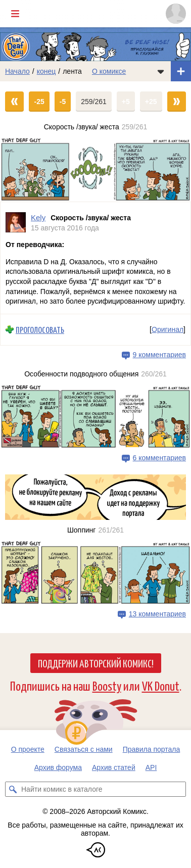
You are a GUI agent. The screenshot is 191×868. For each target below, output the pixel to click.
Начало (17, 71)
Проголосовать (40, 330)
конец (46, 71)
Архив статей (114, 767)
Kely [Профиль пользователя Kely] (38, 218)
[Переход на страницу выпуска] (96, 169)
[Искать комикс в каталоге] (13, 789)
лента (72, 71)
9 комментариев (159, 354)
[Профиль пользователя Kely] (16, 223)
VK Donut (161, 685)
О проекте (28, 749)
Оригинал (168, 329)
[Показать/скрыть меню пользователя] (176, 14)
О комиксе (109, 71)
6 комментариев (159, 458)
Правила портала (152, 749)
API (151, 767)
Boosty (107, 685)
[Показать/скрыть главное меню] (15, 14)
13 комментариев (157, 614)
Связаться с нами (84, 749)
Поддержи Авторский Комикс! (96, 663)
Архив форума (58, 767)
